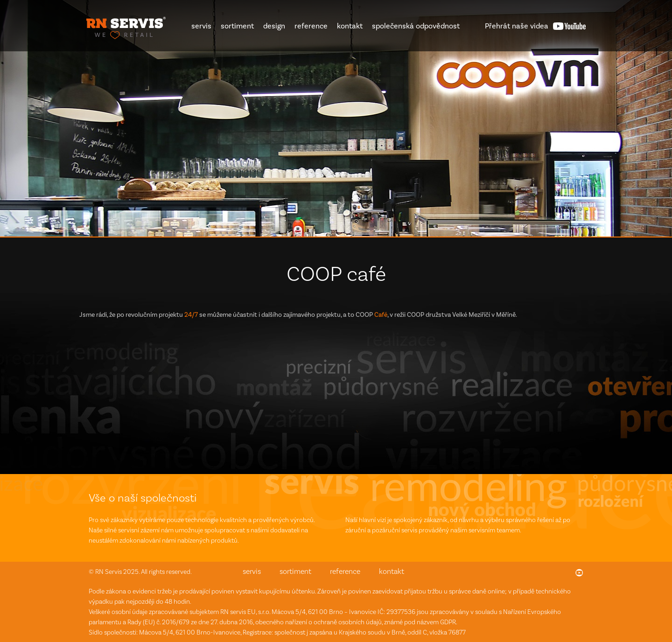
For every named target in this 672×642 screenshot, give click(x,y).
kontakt (350, 26)
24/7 (191, 315)
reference (311, 26)
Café (381, 315)
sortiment (237, 26)
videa (517, 26)
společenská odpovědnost (416, 26)
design (274, 26)
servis (201, 26)
